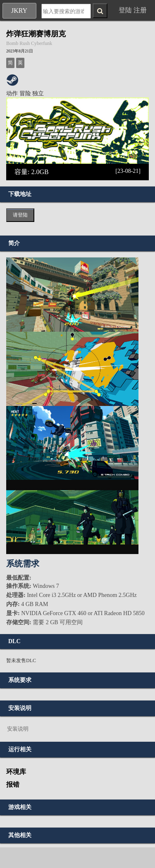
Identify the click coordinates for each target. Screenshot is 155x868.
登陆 (125, 10)
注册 (140, 10)
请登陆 (20, 215)
